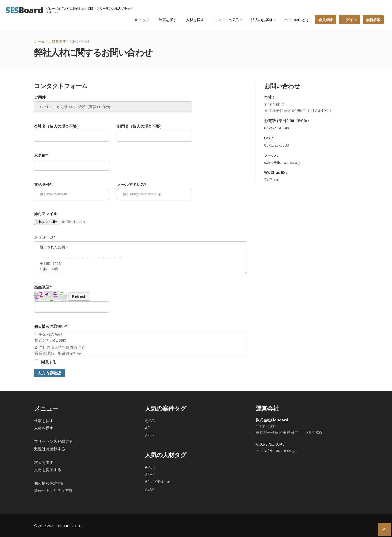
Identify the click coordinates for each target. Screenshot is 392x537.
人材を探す (195, 20)
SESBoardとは (297, 20)
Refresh (79, 296)
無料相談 (373, 20)
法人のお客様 (263, 20)
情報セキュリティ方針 (53, 490)
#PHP (150, 435)
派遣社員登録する (50, 449)
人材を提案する (48, 470)
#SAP (149, 489)
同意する (49, 362)
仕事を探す (168, 20)
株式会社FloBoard (272, 420)
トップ (142, 20)
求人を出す (44, 462)
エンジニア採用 (228, 20)
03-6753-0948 (277, 128)
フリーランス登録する (53, 441)
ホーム (39, 41)
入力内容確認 (49, 373)
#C (147, 428)
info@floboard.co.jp (278, 450)
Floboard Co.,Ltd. (69, 526)
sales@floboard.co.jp (283, 163)
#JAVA (150, 420)
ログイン (349, 20)
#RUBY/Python (158, 482)
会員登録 (326, 20)
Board (24, 10)
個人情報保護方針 (50, 483)
